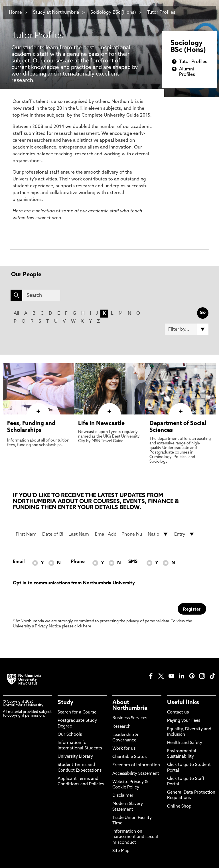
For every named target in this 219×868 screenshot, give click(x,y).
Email (19, 562)
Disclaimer (123, 796)
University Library (75, 757)
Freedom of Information (136, 765)
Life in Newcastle (101, 424)
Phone (78, 562)
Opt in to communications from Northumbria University (74, 583)
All (16, 314)
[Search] (41, 295)
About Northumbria (130, 706)
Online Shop (179, 807)
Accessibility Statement (136, 774)
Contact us (178, 713)
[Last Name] (79, 534)
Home (15, 13)
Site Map (121, 851)
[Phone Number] (132, 534)
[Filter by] (187, 329)
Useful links (183, 703)
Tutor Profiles (161, 13)
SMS (133, 562)
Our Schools (70, 735)
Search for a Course (77, 713)
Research (121, 727)
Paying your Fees (184, 721)
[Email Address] (105, 534)
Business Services (130, 718)
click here (83, 626)
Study (65, 703)
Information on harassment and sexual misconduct (135, 837)
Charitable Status (129, 757)
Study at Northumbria (56, 13)
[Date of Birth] (53, 534)
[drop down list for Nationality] (158, 534)
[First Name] (26, 534)
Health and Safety (185, 743)
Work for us (124, 749)
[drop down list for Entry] (185, 534)
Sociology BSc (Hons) (113, 13)
